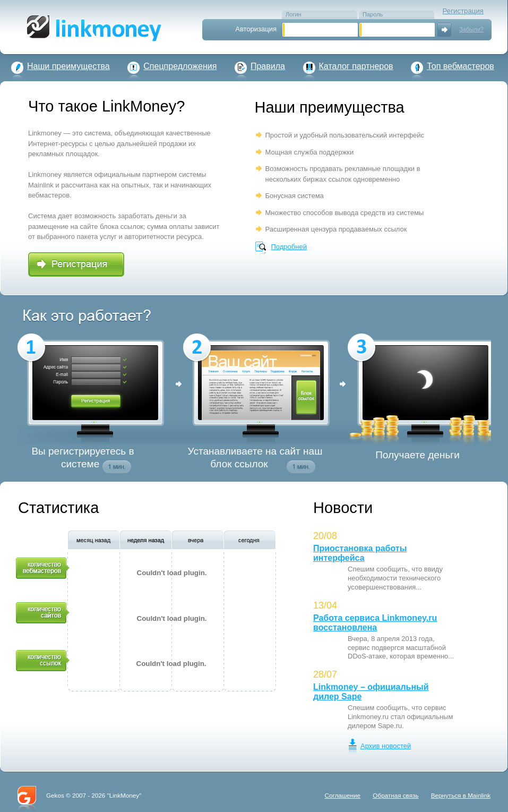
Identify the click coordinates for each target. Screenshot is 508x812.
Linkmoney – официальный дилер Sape (371, 692)
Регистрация (463, 11)
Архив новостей (386, 746)
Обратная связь (395, 795)
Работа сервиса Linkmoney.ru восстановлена (375, 623)
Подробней (289, 247)
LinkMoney (124, 795)
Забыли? (471, 29)
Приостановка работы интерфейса (360, 553)
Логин (294, 14)
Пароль (373, 14)
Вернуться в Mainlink (461, 795)
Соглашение (342, 795)
